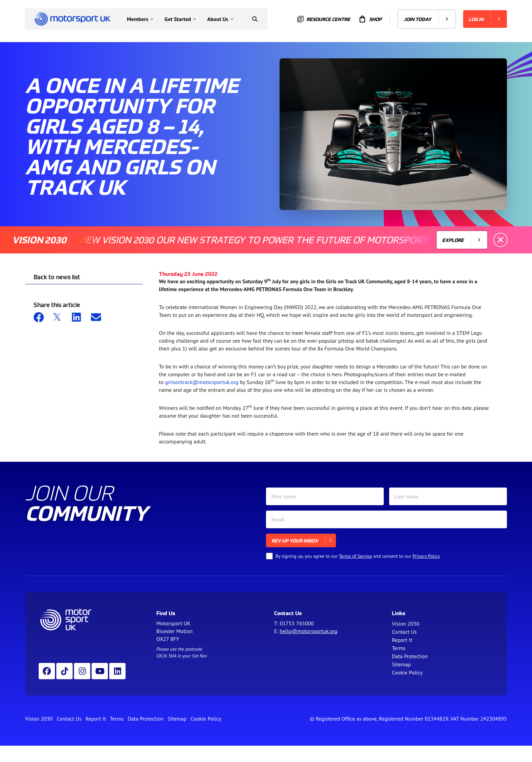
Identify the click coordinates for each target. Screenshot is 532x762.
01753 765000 (297, 623)
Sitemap (401, 664)
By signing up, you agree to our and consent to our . (358, 556)
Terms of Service (355, 556)
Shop (370, 19)
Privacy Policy (426, 556)
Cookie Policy (407, 672)
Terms (399, 648)
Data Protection (410, 656)
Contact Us (404, 632)
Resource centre (324, 19)
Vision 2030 (406, 624)
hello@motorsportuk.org (308, 631)
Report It (402, 640)
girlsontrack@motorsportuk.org (202, 382)
